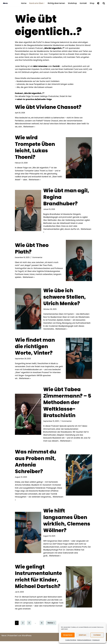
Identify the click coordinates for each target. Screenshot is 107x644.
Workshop (72, 3)
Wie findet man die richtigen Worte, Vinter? (35, 348)
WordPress (27, 638)
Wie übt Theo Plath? (32, 250)
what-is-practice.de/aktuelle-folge (34, 100)
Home (23, 3)
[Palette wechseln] (98, 3)
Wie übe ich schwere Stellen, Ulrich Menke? (65, 298)
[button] (44, 3)
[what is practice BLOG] (7, 3)
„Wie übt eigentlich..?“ (61, 48)
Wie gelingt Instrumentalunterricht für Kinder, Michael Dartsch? (38, 579)
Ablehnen (82, 635)
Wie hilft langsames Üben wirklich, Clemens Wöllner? (67, 523)
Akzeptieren (68, 635)
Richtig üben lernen (56, 3)
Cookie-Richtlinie (71, 640)
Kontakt (83, 3)
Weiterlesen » (30, 127)
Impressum (96, 640)
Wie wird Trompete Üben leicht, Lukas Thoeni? (35, 148)
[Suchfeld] (104, 3)
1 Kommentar (37, 259)
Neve (4, 638)
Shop (92, 3)
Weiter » (51, 626)
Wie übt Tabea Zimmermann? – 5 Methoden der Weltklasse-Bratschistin (67, 404)
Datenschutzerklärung (84, 640)
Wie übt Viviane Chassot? (48, 108)
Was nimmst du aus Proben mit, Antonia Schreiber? (36, 464)
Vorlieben (97, 635)
